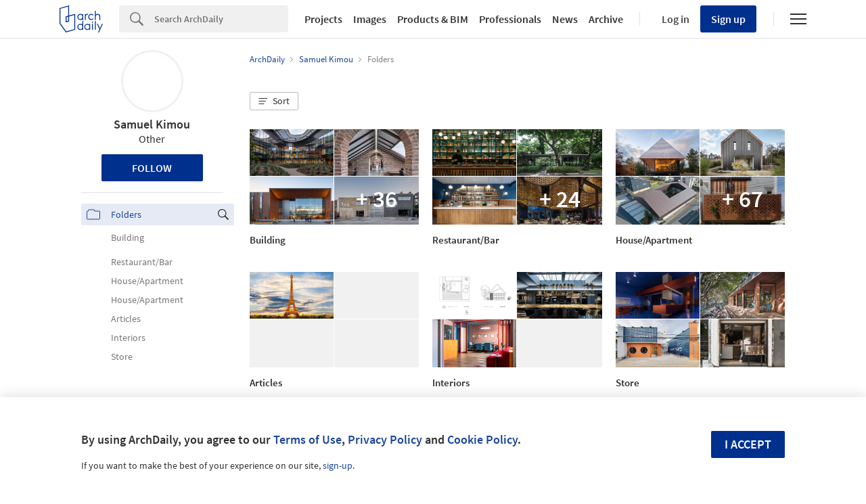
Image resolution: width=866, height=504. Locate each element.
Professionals (510, 19)
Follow (152, 168)
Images (370, 19)
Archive (606, 19)
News (565, 19)
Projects (323, 19)
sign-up (338, 465)
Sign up (728, 19)
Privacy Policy (385, 439)
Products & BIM (433, 19)
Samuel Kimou (152, 124)
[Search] (221, 19)
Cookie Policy (482, 439)
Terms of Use (307, 439)
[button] (274, 101)
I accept (748, 444)
